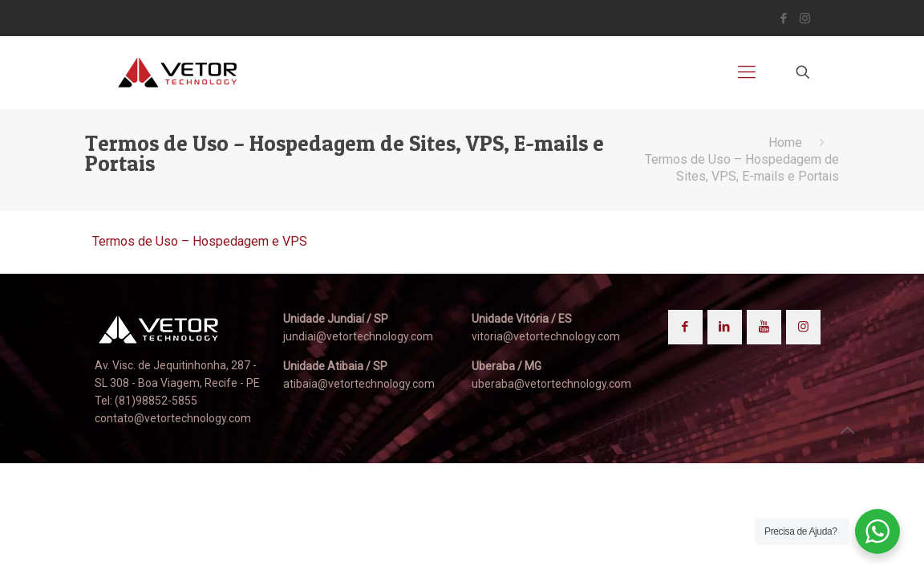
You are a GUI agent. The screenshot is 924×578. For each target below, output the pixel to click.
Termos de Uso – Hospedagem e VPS (200, 241)
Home (785, 142)
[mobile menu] (747, 72)
